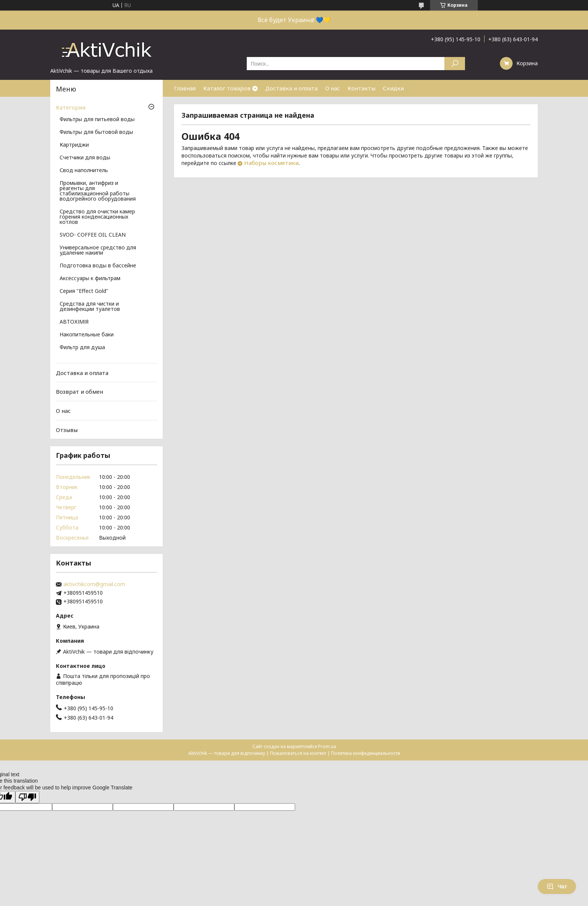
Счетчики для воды (85, 158)
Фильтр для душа (82, 348)
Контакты (361, 88)
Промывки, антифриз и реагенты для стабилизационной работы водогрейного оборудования (98, 191)
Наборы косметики (271, 163)
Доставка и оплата (291, 88)
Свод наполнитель (84, 171)
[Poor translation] (27, 797)
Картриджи (74, 145)
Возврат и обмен (79, 391)
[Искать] (455, 64)
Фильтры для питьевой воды (97, 120)
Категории (71, 107)
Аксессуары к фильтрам (90, 279)
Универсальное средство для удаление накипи (98, 250)
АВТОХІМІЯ (74, 322)
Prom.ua (327, 746)
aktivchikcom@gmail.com (94, 584)
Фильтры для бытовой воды (96, 132)
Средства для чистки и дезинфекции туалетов (90, 307)
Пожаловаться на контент (298, 753)
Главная (185, 88)
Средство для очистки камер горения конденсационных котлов (97, 217)
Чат (557, 886)
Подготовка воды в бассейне (98, 266)
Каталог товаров (227, 88)
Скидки (393, 88)
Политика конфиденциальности (366, 753)
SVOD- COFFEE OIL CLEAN (93, 235)
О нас (333, 88)
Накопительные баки (87, 335)
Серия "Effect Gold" (84, 291)
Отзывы (67, 429)
